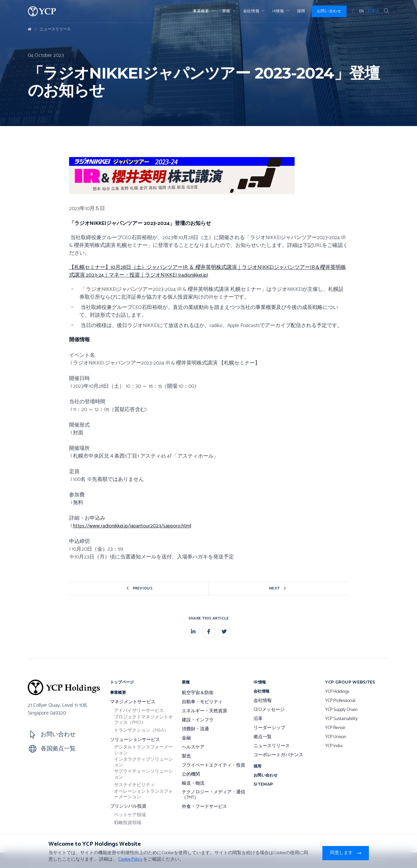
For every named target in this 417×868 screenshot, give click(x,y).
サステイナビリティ (134, 785)
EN (361, 11)
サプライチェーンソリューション (143, 774)
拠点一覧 (263, 737)
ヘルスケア (193, 747)
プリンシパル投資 (128, 807)
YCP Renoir (335, 728)
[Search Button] (386, 11)
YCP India (334, 746)
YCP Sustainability (341, 719)
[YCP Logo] (42, 11)
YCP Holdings (337, 692)
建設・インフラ (198, 720)
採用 (301, 11)
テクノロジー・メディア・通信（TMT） (214, 795)
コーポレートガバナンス (278, 755)
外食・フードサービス (204, 807)
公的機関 (191, 775)
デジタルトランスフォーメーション (143, 750)
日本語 (373, 11)
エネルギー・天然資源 (204, 711)
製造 (186, 757)
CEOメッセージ (269, 710)
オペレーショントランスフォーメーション (143, 794)
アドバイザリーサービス (139, 711)
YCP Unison (336, 737)
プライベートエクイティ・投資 (214, 766)
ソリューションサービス (135, 740)
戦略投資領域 (128, 823)
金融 (186, 738)
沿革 (258, 719)
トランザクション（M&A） (141, 731)
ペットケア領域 (130, 815)
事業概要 (204, 11)
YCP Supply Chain (341, 710)
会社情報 (255, 11)
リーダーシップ (269, 728)
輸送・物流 (193, 784)
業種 (229, 11)
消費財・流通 (195, 729)
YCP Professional (340, 701)
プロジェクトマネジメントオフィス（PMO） (143, 720)
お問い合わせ (329, 11)
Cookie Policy (131, 859)
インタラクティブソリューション (143, 762)
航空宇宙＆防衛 (198, 693)
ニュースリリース (55, 29)
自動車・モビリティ (202, 702)
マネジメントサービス (133, 702)
